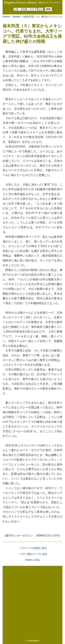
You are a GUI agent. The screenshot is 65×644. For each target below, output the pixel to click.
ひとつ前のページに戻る (34, 554)
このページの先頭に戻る (33, 548)
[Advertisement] (32, 602)
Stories (16, 17)
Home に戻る (32, 560)
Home (6, 17)
